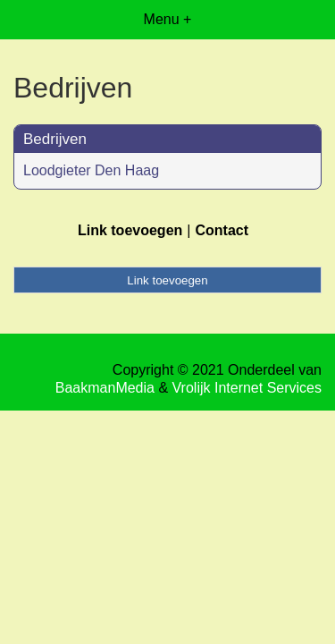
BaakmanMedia (105, 388)
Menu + (168, 19)
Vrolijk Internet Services (247, 388)
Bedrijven (55, 139)
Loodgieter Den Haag (91, 170)
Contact (222, 230)
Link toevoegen (130, 230)
